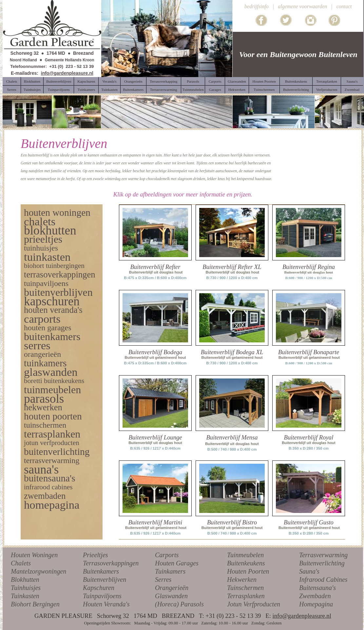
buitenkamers (52, 336)
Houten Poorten (248, 571)
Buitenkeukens (246, 563)
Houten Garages (177, 563)
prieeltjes (43, 239)
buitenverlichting (57, 452)
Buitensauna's (317, 588)
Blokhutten (25, 579)
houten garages (48, 328)
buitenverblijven (58, 292)
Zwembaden (315, 596)
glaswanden (51, 372)
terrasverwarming (52, 460)
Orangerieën (172, 588)
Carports (167, 555)
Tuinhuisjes (26, 588)
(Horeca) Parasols (179, 604)
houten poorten (53, 416)
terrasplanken (52, 434)
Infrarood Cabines (323, 579)
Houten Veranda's (106, 604)
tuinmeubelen (52, 390)
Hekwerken (242, 579)
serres (37, 345)
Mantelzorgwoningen (38, 571)
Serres (163, 579)
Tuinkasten (25, 596)
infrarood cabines (48, 487)
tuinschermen (45, 425)
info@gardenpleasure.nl (67, 73)
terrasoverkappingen (60, 274)
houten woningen (57, 213)
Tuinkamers (170, 571)
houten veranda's (53, 310)
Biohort (21, 604)
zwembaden (45, 496)
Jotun (234, 604)
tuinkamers (45, 363)
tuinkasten (47, 257)
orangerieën (42, 354)
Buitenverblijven (105, 579)
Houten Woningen (34, 555)
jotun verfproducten (52, 443)
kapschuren (52, 301)
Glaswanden (171, 596)
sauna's (41, 469)
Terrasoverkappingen (111, 563)
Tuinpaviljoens (102, 596)
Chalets (21, 563)
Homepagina (316, 604)
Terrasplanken (246, 596)
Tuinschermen (245, 588)
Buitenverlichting (322, 563)
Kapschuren (99, 588)
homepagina (52, 505)
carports (42, 319)
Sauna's (309, 571)
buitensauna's (50, 478)
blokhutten (50, 230)
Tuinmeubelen (245, 555)
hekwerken (43, 407)
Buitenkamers (101, 571)
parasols (44, 399)
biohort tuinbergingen (54, 266)
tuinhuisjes (41, 248)
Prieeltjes (96, 555)
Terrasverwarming (323, 555)
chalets (40, 221)
